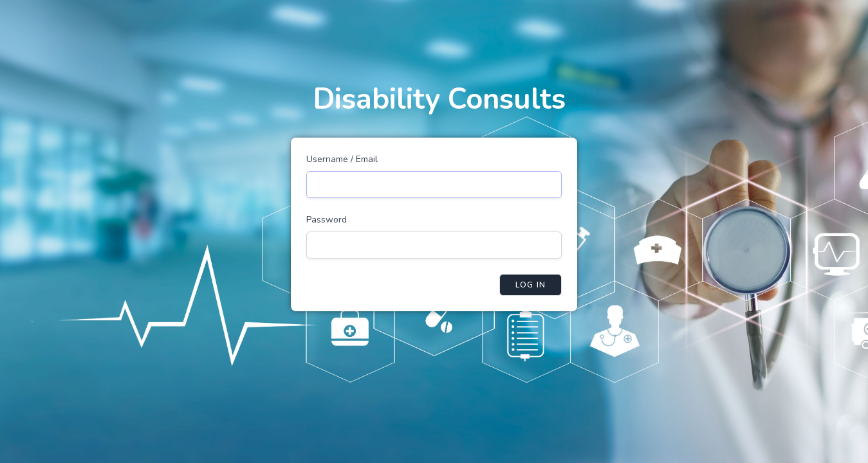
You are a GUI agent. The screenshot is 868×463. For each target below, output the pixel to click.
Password (327, 220)
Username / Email (342, 159)
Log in (531, 285)
